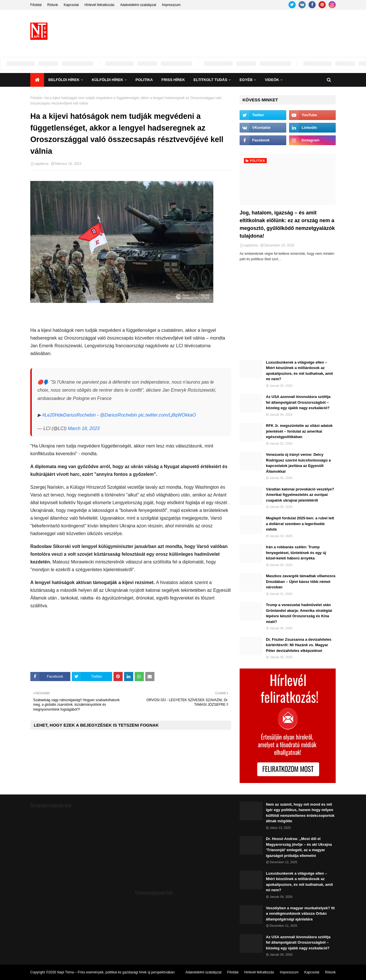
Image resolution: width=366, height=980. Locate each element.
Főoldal (36, 5)
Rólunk (52, 5)
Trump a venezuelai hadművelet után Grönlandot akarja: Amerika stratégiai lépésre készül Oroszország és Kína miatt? (299, 613)
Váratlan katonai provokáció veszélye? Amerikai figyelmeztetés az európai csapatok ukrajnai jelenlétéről (300, 495)
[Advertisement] (232, 31)
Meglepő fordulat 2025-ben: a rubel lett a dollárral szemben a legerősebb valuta (300, 524)
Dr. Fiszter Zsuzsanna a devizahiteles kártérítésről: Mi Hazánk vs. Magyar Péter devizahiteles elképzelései (299, 645)
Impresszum (171, 5)
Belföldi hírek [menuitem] (64, 80)
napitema (41, 164)
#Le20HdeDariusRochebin (69, 415)
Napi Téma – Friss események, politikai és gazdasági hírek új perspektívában (116, 972)
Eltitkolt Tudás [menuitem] (210, 80)
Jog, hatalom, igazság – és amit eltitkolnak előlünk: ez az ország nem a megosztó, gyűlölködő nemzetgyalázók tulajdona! (287, 224)
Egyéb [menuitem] (246, 80)
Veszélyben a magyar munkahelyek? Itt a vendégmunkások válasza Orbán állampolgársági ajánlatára (300, 914)
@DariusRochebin (118, 415)
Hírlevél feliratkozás (99, 5)
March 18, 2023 (84, 428)
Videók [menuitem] (272, 80)
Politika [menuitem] (144, 80)
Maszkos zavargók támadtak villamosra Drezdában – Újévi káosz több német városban (301, 581)
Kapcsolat (71, 5)
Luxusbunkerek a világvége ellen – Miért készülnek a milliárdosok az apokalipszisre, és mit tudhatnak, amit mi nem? (299, 371)
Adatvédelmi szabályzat (138, 5)
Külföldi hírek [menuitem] (108, 80)
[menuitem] (37, 80)
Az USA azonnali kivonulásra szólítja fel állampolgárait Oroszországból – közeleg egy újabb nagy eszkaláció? (298, 402)
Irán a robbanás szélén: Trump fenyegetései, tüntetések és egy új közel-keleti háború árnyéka (296, 553)
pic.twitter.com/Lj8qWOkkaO (167, 415)
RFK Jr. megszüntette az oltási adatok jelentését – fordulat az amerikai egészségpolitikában (299, 431)
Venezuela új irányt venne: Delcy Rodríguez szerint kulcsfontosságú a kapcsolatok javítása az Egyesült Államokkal (298, 463)
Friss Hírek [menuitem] (173, 80)
